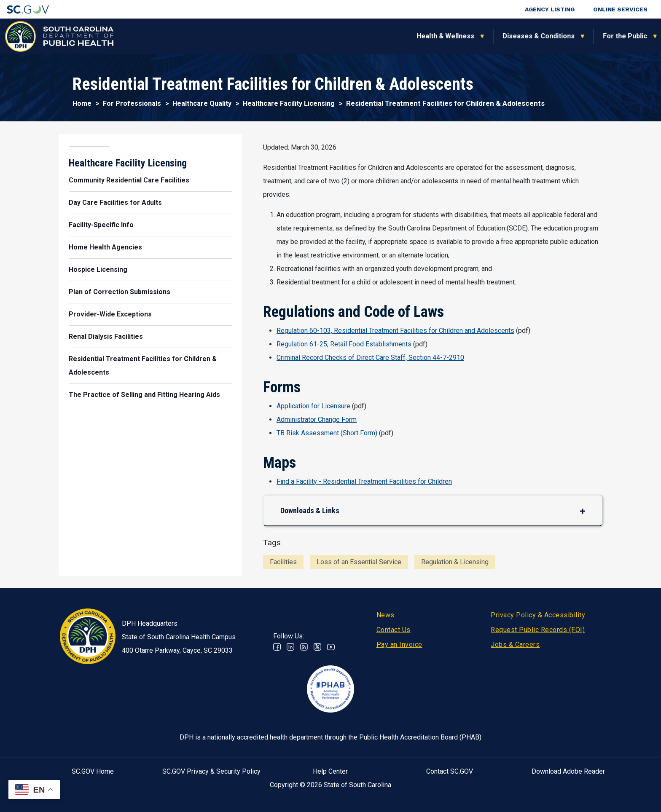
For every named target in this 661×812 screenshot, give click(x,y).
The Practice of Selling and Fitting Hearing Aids (144, 395)
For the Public (388, 36)
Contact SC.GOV (450, 771)
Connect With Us (599, 36)
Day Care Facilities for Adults (115, 202)
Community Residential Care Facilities (129, 180)
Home (82, 103)
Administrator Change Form (317, 419)
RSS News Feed (304, 647)
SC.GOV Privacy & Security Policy (211, 771)
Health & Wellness (209, 36)
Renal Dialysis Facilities (106, 336)
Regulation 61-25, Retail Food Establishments (344, 344)
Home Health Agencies (105, 247)
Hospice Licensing (98, 269)
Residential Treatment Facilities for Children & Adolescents (143, 366)
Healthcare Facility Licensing (289, 103)
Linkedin (290, 647)
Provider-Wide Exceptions (110, 314)
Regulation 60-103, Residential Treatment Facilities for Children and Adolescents (395, 331)
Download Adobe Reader (568, 771)
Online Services (620, 9)
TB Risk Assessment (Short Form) (327, 433)
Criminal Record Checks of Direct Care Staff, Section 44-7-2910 (370, 358)
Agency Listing (550, 9)
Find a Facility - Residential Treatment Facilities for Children (364, 481)
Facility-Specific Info (101, 225)
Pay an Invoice (399, 645)
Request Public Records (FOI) (538, 630)
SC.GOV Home (93, 771)
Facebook (277, 647)
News (386, 615)
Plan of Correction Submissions (120, 292)
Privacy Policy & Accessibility (538, 615)
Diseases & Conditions (302, 36)
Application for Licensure (313, 406)
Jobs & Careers (515, 645)
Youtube (331, 647)
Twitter (317, 647)
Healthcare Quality (202, 103)
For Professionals (468, 36)
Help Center (330, 771)
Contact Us (394, 630)
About (535, 36)
